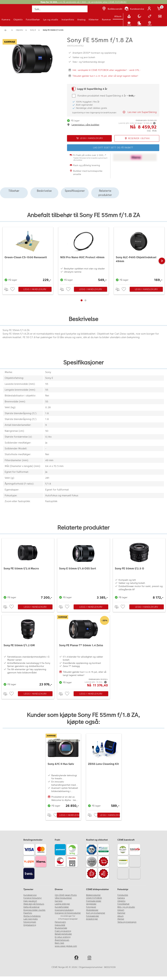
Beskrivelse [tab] (44, 191)
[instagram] (90, 958)
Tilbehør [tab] (14, 191)
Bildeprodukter (93, 895)
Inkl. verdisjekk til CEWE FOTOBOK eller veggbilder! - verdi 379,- (107, 70)
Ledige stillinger (62, 904)
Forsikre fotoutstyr (33, 898)
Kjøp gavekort (30, 901)
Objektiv (18, 20)
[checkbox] (13, 289)
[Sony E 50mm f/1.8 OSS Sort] (83, 569)
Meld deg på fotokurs (34, 904)
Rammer (107, 20)
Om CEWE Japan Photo (66, 895)
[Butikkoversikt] (112, 9)
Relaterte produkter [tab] (105, 193)
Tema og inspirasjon (127, 922)
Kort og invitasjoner (96, 913)
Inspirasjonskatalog (64, 910)
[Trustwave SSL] (104, 850)
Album (118, 16)
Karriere (59, 901)
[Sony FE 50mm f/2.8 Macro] (28, 569)
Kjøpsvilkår (60, 925)
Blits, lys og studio (126, 907)
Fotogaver (91, 907)
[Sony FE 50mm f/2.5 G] (139, 569)
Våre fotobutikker (63, 898)
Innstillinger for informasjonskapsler (68, 918)
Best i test (59, 943)
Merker (121, 919)
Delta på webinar (31, 907)
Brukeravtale (61, 928)
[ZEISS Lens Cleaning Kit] (104, 771)
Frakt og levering (63, 931)
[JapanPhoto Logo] (9, 11)
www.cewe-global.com (66, 946)
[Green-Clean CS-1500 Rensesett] (28, 255)
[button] (162, 261)
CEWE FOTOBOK (94, 898)
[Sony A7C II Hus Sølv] (63, 771)
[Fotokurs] (130, 23)
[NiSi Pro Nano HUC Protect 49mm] (84, 255)
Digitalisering (30, 925)
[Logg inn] (150, 9)
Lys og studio (51, 20)
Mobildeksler (92, 910)
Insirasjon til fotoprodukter (68, 913)
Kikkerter (94, 20)
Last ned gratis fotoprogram (31, 921)
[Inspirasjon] (140, 23)
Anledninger (92, 919)
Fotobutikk (123, 895)
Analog (81, 20)
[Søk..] (60, 9)
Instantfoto (68, 20)
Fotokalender (93, 916)
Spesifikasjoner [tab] (75, 191)
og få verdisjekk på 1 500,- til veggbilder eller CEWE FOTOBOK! (84, 2)
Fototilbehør (33, 20)
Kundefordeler (62, 907)
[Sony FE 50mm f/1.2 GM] (28, 651)
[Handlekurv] (160, 9)
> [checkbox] (7, 289)
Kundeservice (30, 895)
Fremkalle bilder (94, 901)
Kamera (6, 20)
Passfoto (28, 913)
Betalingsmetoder (63, 934)
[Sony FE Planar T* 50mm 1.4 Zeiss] (83, 651)
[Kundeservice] (134, 9)
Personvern (60, 922)
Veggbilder (91, 904)
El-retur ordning (63, 937)
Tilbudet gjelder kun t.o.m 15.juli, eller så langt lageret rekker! (105, 76)
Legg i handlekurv (35, 289)
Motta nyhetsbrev (32, 916)
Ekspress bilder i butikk (34, 910)
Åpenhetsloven (62, 940)
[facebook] (77, 958)
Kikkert (121, 910)
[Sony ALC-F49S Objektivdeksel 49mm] (139, 255)
